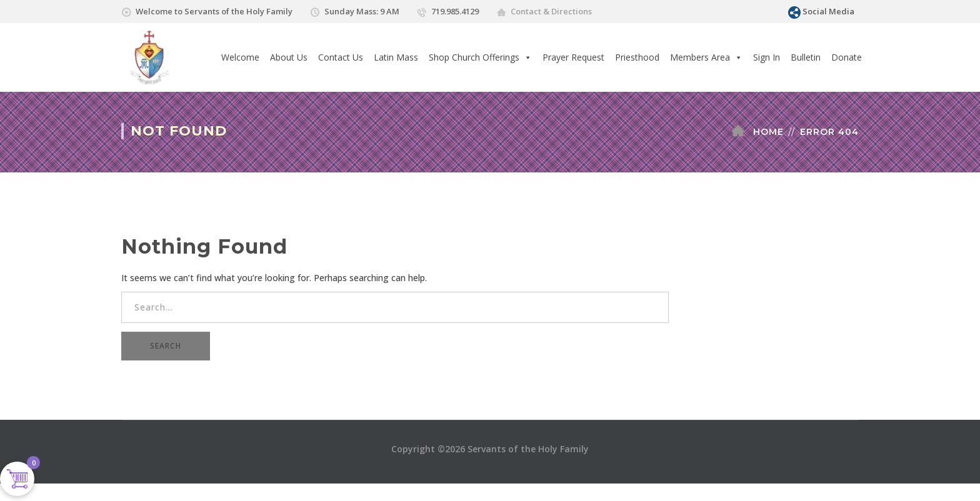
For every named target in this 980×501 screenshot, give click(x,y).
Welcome (240, 57)
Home (768, 132)
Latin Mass (396, 57)
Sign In (767, 57)
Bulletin (806, 57)
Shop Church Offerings (480, 57)
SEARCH (166, 346)
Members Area (706, 57)
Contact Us (341, 57)
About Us (289, 57)
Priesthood (637, 57)
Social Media (828, 11)
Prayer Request (573, 57)
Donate (847, 57)
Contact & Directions (551, 11)
